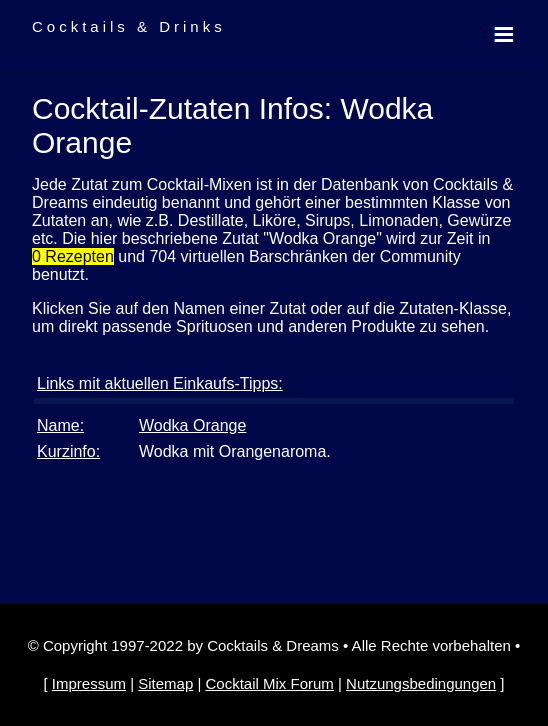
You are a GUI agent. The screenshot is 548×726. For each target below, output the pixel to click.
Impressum (89, 683)
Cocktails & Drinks (129, 26)
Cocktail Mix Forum (269, 683)
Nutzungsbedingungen (421, 683)
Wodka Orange (192, 425)
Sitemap (165, 683)
